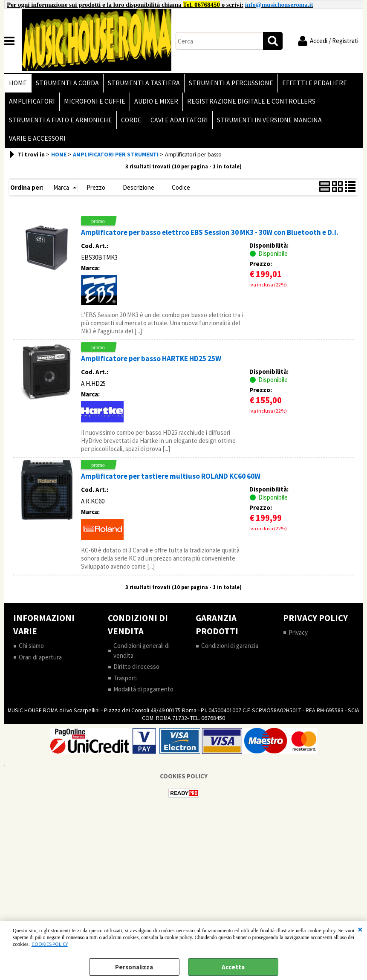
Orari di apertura (40, 658)
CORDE (131, 120)
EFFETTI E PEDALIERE (315, 83)
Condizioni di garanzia (230, 646)
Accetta (233, 967)
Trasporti (126, 678)
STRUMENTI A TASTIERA (144, 83)
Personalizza (134, 967)
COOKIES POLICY (50, 944)
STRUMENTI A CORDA (67, 83)
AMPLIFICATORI (32, 102)
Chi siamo (31, 646)
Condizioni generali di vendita (142, 651)
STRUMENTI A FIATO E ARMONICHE (61, 120)
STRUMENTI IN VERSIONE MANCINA (269, 120)
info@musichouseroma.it (279, 5)
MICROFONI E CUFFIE (95, 102)
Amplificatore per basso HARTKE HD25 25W (151, 359)
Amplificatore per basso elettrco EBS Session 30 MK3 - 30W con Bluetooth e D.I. (210, 233)
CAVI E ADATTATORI (179, 120)
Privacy (298, 633)
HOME (18, 83)
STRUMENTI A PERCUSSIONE (231, 83)
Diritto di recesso (136, 667)
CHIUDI (360, 929)
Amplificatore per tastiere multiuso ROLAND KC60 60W (171, 477)
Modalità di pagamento (143, 689)
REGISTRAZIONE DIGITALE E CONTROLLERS (251, 102)
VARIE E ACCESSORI (37, 139)
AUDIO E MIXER (156, 102)
